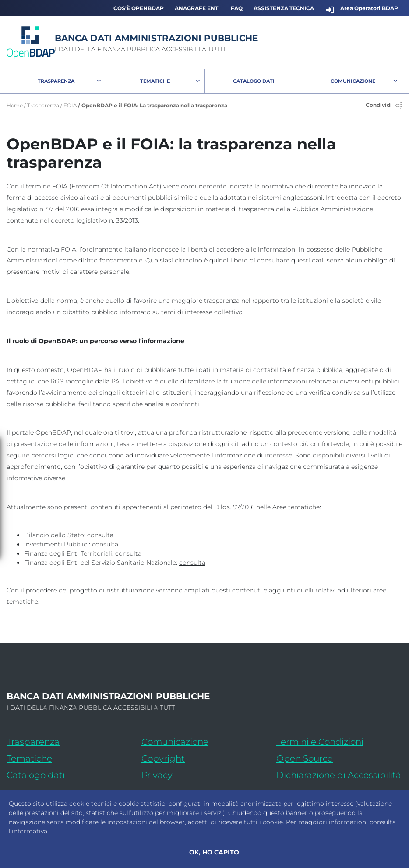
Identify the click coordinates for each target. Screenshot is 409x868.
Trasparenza (56, 81)
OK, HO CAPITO (214, 852)
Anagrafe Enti (197, 8)
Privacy (157, 775)
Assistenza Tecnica (284, 8)
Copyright (163, 758)
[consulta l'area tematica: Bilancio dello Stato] (100, 535)
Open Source (305, 758)
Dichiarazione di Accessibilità (339, 774)
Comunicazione (353, 81)
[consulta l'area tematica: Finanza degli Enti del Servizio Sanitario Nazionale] (192, 563)
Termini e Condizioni (320, 742)
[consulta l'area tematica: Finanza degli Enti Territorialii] (128, 554)
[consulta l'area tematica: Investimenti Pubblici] (105, 544)
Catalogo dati (70, 774)
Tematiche (155, 81)
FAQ (237, 8)
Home (15, 105)
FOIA (70, 105)
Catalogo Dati (268, 83)
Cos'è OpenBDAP (139, 8)
